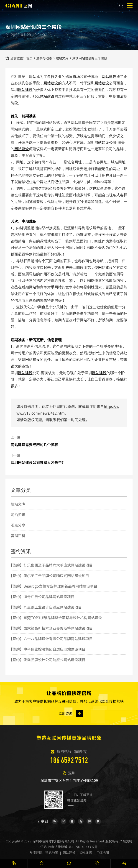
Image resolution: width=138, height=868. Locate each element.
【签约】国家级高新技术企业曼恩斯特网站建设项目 (51, 628)
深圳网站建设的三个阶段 (90, 58)
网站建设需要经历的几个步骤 (34, 445)
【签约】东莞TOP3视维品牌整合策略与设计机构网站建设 (55, 618)
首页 (29, 58)
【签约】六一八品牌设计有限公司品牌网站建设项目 (51, 639)
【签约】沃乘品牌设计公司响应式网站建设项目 (47, 660)
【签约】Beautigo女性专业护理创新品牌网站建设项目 (53, 586)
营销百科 (18, 535)
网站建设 (109, 77)
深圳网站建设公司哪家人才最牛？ (38, 462)
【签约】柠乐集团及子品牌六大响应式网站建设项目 (51, 565)
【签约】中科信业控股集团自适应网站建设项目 (47, 649)
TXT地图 (103, 852)
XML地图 (86, 852)
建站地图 (52, 852)
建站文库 (62, 58)
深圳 (14, 90)
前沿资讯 (18, 514)
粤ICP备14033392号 (83, 847)
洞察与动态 (44, 58)
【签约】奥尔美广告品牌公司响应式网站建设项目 (49, 575)
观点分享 (18, 525)
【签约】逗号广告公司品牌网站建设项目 (42, 596)
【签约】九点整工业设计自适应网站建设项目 (45, 607)
